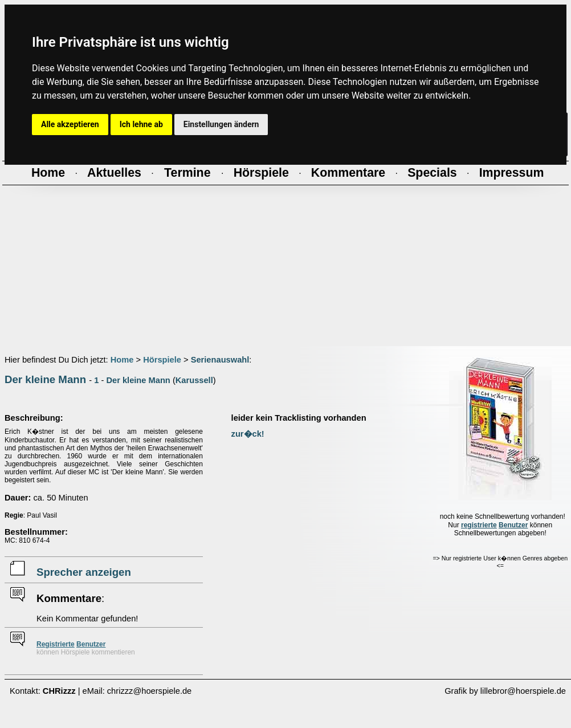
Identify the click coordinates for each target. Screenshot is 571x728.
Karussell (194, 380)
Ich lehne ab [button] (141, 124)
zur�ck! (248, 434)
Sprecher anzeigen (84, 572)
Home (122, 360)
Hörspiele (162, 360)
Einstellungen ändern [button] (221, 124)
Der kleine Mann (45, 379)
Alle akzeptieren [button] (70, 124)
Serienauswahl (220, 360)
